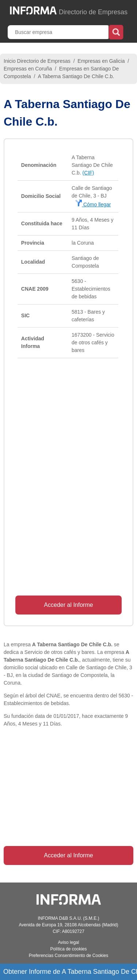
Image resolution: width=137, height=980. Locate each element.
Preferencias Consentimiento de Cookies (68, 956)
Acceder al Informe (68, 605)
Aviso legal (69, 942)
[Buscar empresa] (59, 32)
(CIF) (88, 173)
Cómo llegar (93, 204)
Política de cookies (68, 949)
